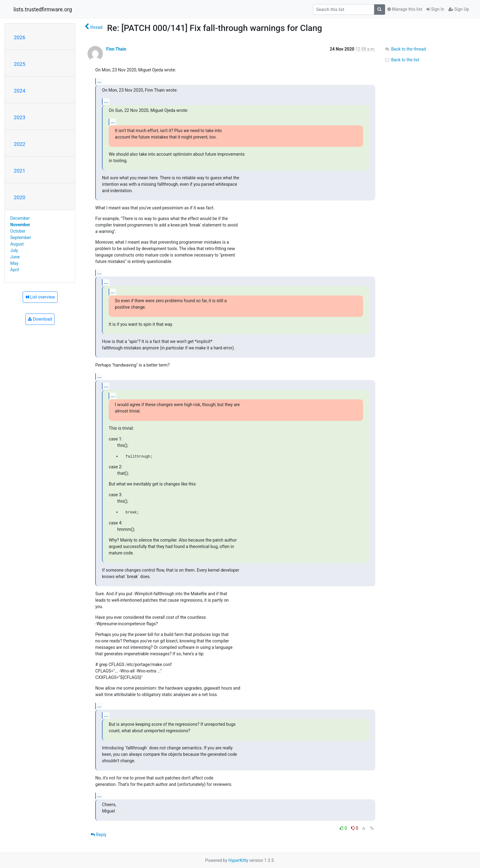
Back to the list (402, 60)
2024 (20, 91)
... (99, 81)
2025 (20, 64)
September (21, 238)
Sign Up (459, 9)
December (20, 218)
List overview (40, 297)
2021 (20, 171)
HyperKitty (238, 860)
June (15, 257)
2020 (20, 197)
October (18, 231)
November (20, 225)
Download (40, 319)
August (17, 244)
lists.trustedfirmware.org (43, 10)
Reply (98, 835)
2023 (20, 117)
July (14, 250)
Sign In (435, 9)
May (14, 263)
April (15, 270)
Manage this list (405, 9)
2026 (20, 37)
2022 (20, 144)
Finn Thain (116, 49)
